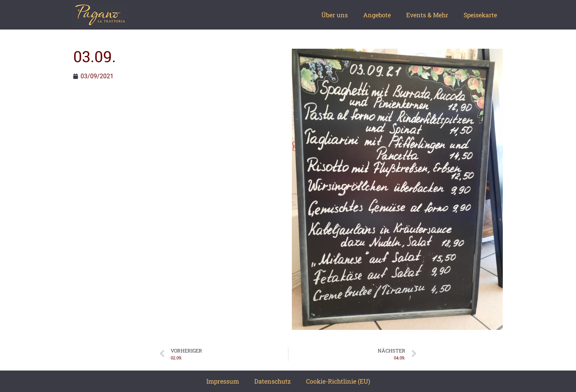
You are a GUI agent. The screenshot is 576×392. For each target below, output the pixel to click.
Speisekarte (480, 15)
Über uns (335, 15)
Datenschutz (272, 381)
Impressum (223, 381)
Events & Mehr (427, 15)
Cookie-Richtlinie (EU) (338, 381)
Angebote (377, 15)
